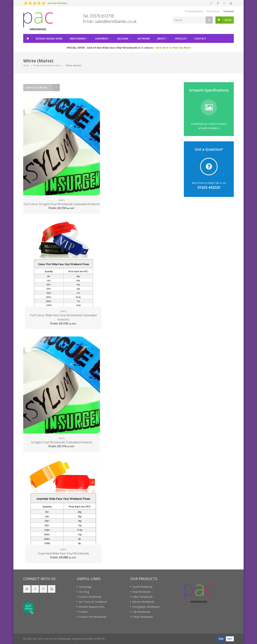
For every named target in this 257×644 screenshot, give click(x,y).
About (161, 39)
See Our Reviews (57, 3)
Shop (26, 65)
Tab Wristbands (141, 612)
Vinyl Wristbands (142, 592)
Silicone (123, 39)
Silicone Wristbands (143, 602)
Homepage (85, 587)
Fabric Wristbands (143, 597)
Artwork (144, 39)
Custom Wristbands (90, 597)
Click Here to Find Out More (173, 48)
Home (28, 38)
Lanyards (101, 39)
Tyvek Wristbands (142, 587)
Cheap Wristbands (143, 617)
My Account (213, 11)
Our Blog (84, 592)
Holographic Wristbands (146, 607)
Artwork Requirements (92, 607)
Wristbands (78, 39)
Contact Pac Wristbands (93, 617)
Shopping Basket (194, 11)
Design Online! (49, 39)
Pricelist (181, 39)
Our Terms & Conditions (93, 602)
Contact (200, 39)
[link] (54, 608)
